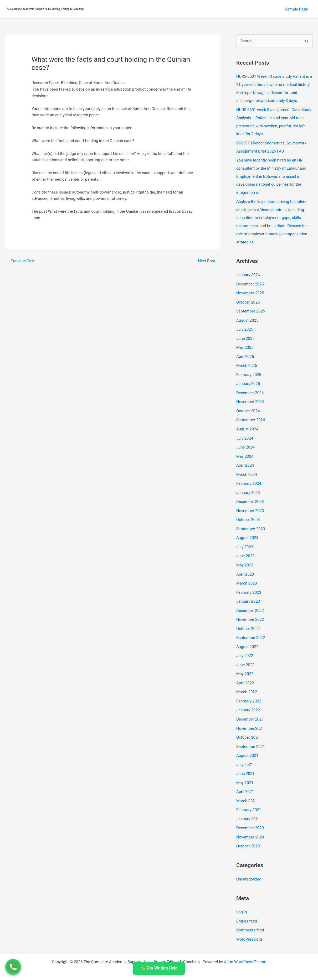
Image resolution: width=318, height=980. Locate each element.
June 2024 (245, 439)
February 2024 (249, 475)
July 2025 (245, 324)
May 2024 (245, 448)
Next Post (209, 261)
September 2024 (251, 413)
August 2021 (247, 741)
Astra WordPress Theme (245, 943)
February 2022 (249, 687)
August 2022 (247, 634)
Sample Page (297, 9)
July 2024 (245, 430)
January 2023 (248, 590)
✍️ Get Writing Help (159, 968)
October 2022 (248, 616)
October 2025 (248, 297)
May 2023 (245, 554)
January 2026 (248, 271)
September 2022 (251, 625)
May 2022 (245, 661)
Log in (242, 894)
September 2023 (251, 519)
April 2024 (245, 457)
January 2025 (248, 377)
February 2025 (249, 368)
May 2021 (245, 767)
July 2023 (245, 536)
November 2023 (250, 501)
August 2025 (247, 315)
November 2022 (250, 607)
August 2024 (247, 421)
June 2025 (245, 333)
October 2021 (248, 723)
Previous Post (20, 261)
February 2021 (249, 794)
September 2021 (251, 732)
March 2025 (247, 359)
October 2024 (248, 404)
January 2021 (248, 802)
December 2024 (250, 386)
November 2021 (250, 714)
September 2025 (251, 306)
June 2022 (245, 652)
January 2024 (248, 483)
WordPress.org (249, 921)
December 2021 (250, 705)
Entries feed (247, 903)
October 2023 (248, 510)
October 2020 (248, 829)
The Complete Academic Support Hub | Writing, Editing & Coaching (44, 9)
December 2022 (250, 599)
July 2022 (245, 643)
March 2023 (247, 572)
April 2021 (245, 776)
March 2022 (247, 678)
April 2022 (245, 670)
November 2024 (250, 395)
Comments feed (250, 912)
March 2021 (247, 785)
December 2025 (250, 280)
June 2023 (245, 545)
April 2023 (245, 563)
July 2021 (245, 749)
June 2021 (245, 758)
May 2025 (245, 342)
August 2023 (247, 528)
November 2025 (250, 288)
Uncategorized (249, 862)
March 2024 (247, 466)
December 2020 (250, 811)
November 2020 (250, 820)
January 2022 (248, 696)
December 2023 (250, 492)
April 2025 (245, 351)
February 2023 (249, 581)
